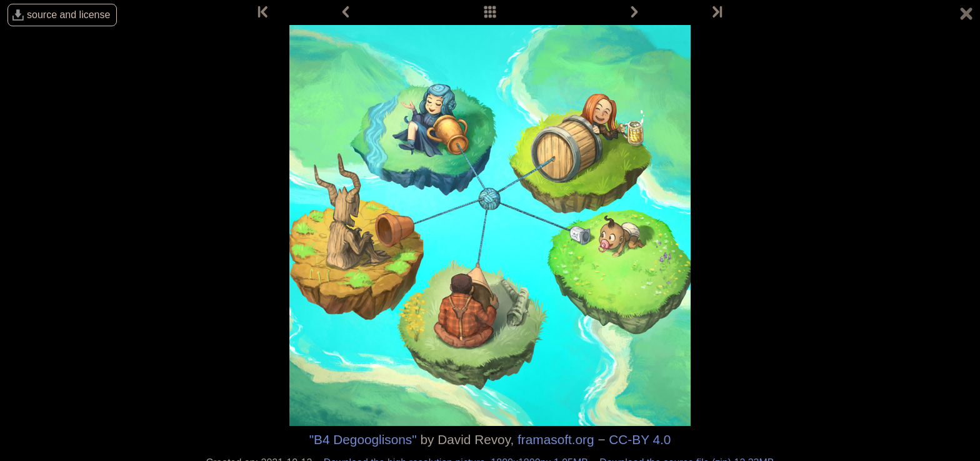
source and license (68, 15)
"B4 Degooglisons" (363, 439)
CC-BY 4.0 (640, 439)
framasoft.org (556, 439)
